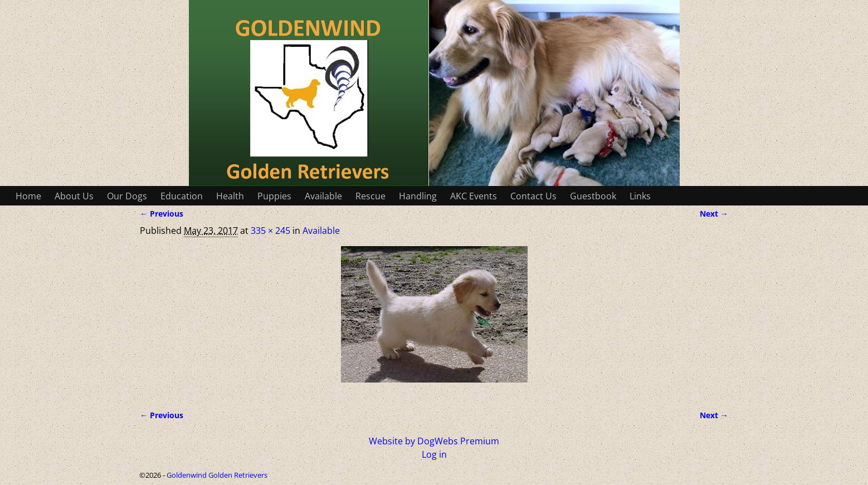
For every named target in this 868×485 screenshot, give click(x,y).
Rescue (370, 196)
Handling (418, 196)
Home (28, 196)
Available (323, 196)
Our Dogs (127, 196)
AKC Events (474, 196)
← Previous (162, 214)
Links (640, 196)
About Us (74, 196)
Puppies (274, 196)
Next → (714, 214)
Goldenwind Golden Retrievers (217, 475)
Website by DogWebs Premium (434, 441)
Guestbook (593, 196)
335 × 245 (270, 231)
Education (182, 196)
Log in (434, 454)
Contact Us (533, 196)
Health (230, 196)
